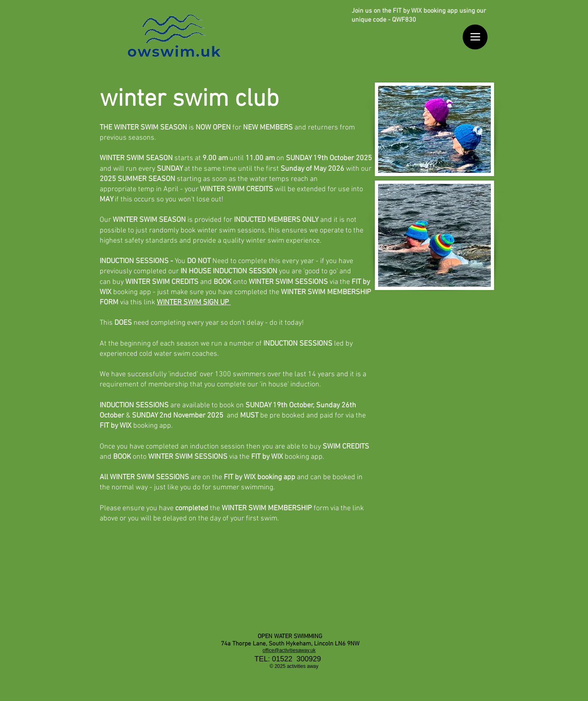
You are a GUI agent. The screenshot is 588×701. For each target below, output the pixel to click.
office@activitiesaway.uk (289, 650)
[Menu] (475, 37)
